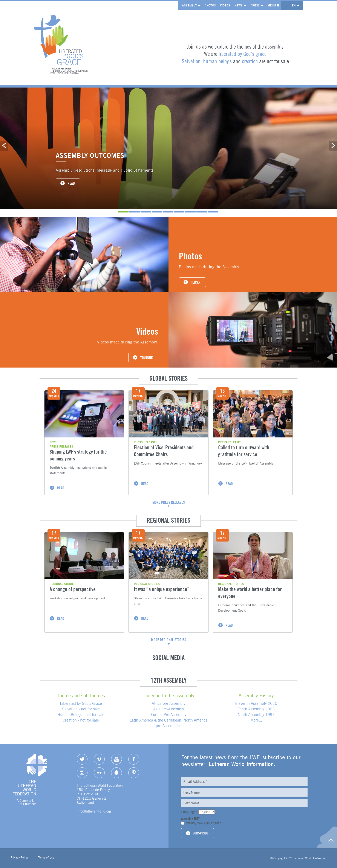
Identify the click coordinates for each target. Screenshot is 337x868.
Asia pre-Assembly (169, 709)
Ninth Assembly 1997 (256, 715)
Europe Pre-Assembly (168, 715)
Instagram (82, 773)
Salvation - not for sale (81, 709)
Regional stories (63, 584)
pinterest (134, 773)
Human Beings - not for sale (81, 715)
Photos (210, 5)
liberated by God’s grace (243, 54)
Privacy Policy (20, 858)
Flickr (99, 773)
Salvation (191, 61)
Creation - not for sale (81, 720)
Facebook (134, 759)
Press (255, 5)
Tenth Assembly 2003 (256, 709)
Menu (273, 5)
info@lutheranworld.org (94, 811)
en (294, 5)
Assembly (189, 5)
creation (250, 61)
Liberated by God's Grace (81, 704)
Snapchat (116, 773)
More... (256, 720)
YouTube (116, 759)
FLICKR (196, 282)
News (238, 5)
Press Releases (61, 446)
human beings (217, 61)
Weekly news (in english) (204, 823)
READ (71, 183)
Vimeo (99, 759)
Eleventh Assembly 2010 (256, 704)
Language (190, 812)
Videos (224, 5)
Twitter (82, 759)
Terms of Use (46, 858)
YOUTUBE (146, 358)
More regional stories (169, 640)
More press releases (169, 502)
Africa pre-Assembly (168, 704)
